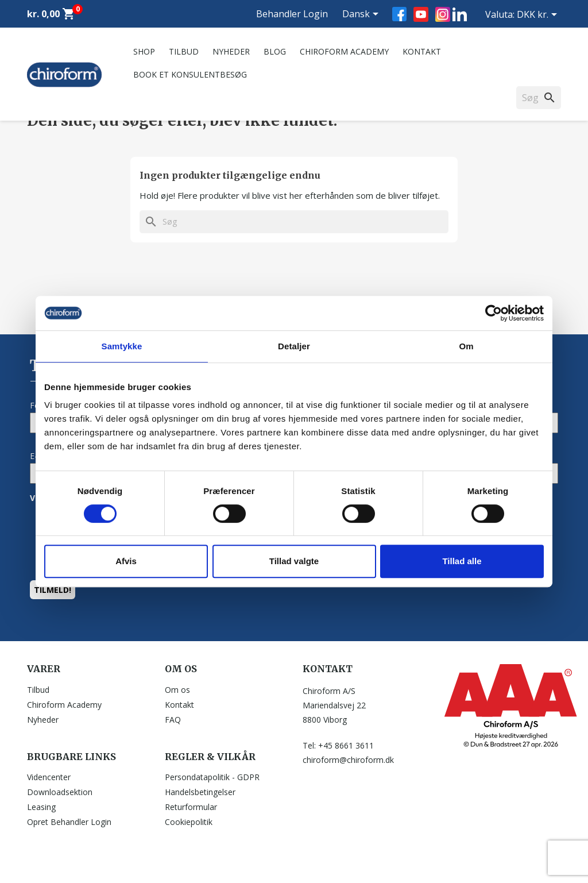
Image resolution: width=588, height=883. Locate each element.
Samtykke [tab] (122, 346)
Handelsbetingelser (200, 792)
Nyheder (231, 51)
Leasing (41, 807)
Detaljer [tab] (294, 346)
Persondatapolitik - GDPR (212, 777)
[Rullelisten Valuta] (539, 16)
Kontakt (422, 51)
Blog (275, 51)
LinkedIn (460, 14)
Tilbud (184, 51)
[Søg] (294, 222)
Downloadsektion (60, 792)
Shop (144, 51)
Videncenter (49, 777)
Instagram (443, 14)
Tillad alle (462, 561)
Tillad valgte (294, 561)
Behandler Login (292, 14)
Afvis (126, 561)
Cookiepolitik (189, 822)
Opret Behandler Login (69, 822)
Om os (177, 690)
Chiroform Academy (344, 51)
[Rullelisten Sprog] (362, 15)
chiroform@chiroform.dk (348, 760)
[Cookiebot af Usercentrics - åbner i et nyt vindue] (494, 313)
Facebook (399, 14)
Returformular (191, 807)
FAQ (173, 720)
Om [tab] (466, 346)
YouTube (421, 14)
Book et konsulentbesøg (190, 74)
